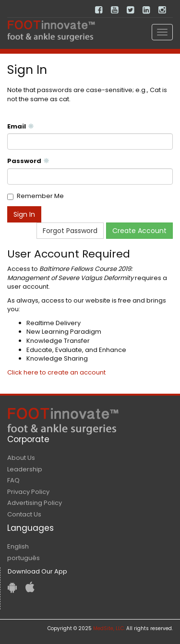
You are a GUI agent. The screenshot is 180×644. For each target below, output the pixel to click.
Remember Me (40, 196)
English (18, 546)
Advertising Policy (35, 503)
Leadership (25, 469)
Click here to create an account (56, 372)
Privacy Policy (28, 492)
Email (21, 127)
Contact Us (24, 514)
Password (28, 161)
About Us (21, 458)
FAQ (13, 480)
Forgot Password (70, 231)
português (24, 558)
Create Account (139, 231)
